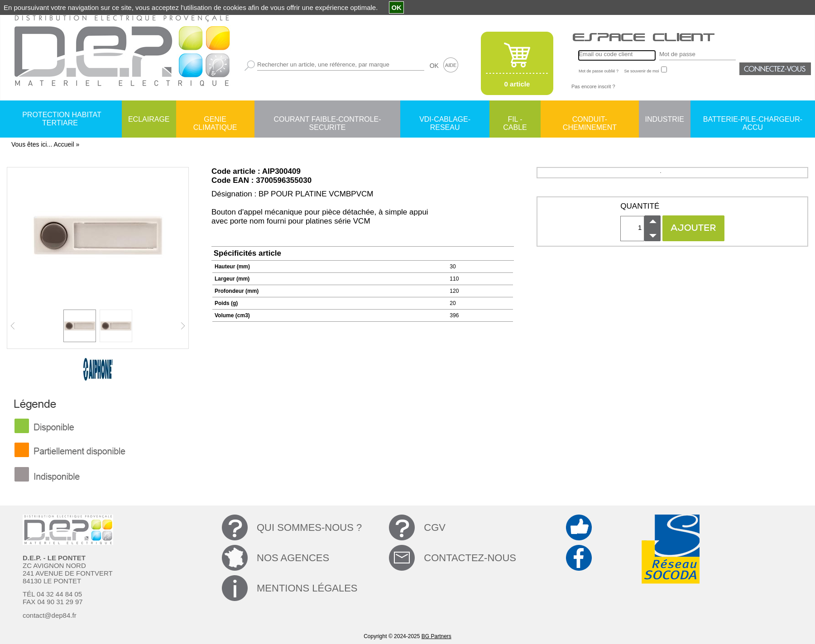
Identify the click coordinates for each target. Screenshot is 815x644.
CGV (435, 527)
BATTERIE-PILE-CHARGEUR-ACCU (753, 120)
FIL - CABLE (515, 120)
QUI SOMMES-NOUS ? (309, 527)
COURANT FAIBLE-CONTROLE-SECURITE (327, 120)
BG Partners (436, 636)
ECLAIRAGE (149, 119)
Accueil (64, 144)
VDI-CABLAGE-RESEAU (445, 120)
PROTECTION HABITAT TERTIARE (62, 119)
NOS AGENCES (293, 558)
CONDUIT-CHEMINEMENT (590, 120)
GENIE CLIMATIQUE (215, 120)
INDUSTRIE (665, 119)
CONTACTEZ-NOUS (470, 558)
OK (434, 66)
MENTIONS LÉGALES (307, 588)
